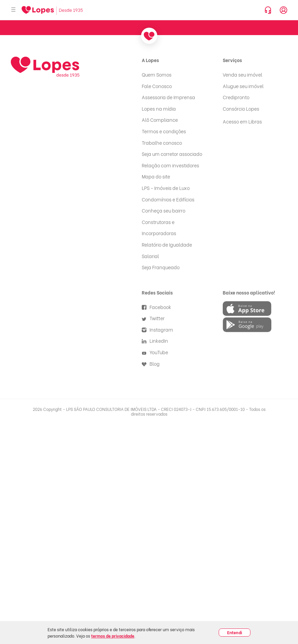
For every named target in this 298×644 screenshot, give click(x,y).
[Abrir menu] (13, 10)
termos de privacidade (113, 636)
